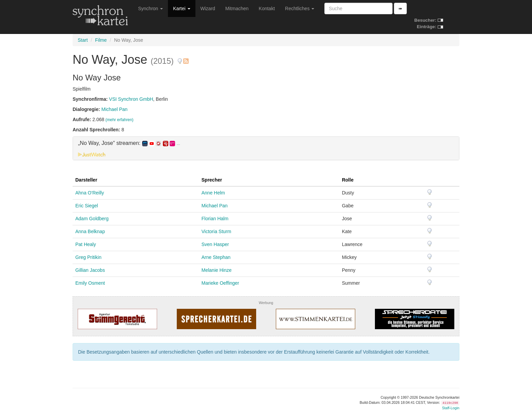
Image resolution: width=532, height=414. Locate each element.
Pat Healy (86, 244)
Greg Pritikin (88, 257)
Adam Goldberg (92, 219)
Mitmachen (237, 8)
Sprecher (212, 180)
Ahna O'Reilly (90, 193)
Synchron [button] (150, 8)
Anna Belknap (90, 231)
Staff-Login (451, 408)
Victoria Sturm (216, 231)
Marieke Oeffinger (220, 283)
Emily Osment (90, 283)
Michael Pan (115, 109)
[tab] (266, 148)
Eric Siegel (87, 206)
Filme (101, 40)
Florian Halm (215, 219)
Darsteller (86, 180)
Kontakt (267, 8)
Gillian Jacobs (90, 270)
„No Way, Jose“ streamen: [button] (129, 143)
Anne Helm (213, 193)
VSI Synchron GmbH (131, 99)
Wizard (208, 8)
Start (83, 40)
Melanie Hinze (217, 270)
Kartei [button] (182, 8)
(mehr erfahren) (120, 120)
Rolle (348, 180)
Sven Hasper (215, 244)
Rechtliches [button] (300, 8)
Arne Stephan (216, 257)
